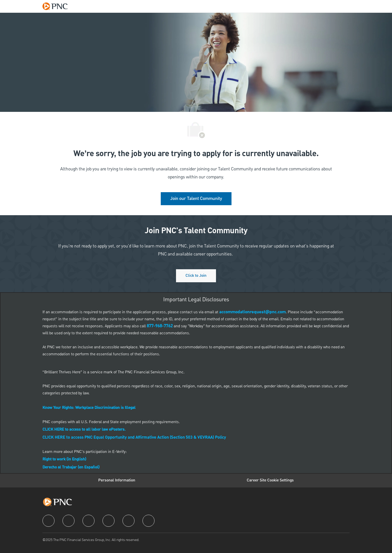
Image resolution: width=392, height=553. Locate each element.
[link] (196, 199)
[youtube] (128, 521)
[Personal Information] (117, 480)
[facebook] (48, 521)
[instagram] (108, 521)
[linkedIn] (68, 521)
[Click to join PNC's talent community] (196, 276)
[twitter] (88, 521)
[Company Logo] (57, 6)
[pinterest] (148, 521)
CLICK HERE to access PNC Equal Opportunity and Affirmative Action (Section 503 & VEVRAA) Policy (134, 438)
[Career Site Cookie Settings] (270, 480)
